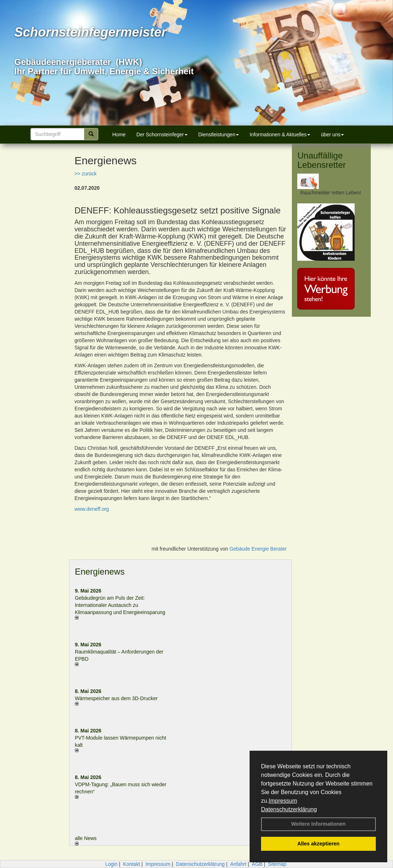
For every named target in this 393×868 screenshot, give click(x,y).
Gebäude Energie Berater (258, 549)
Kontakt (131, 864)
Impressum (283, 801)
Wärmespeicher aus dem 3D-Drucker (116, 698)
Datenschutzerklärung (289, 809)
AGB (257, 864)
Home (119, 135)
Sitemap (277, 864)
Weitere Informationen (318, 824)
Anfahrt (238, 864)
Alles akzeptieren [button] (318, 844)
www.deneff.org (92, 509)
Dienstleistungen (219, 135)
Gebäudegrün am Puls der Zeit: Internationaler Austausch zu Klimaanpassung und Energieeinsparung (120, 605)
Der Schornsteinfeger (162, 135)
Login (111, 864)
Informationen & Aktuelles (280, 135)
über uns (332, 135)
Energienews (100, 572)
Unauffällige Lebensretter (321, 160)
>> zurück (86, 174)
